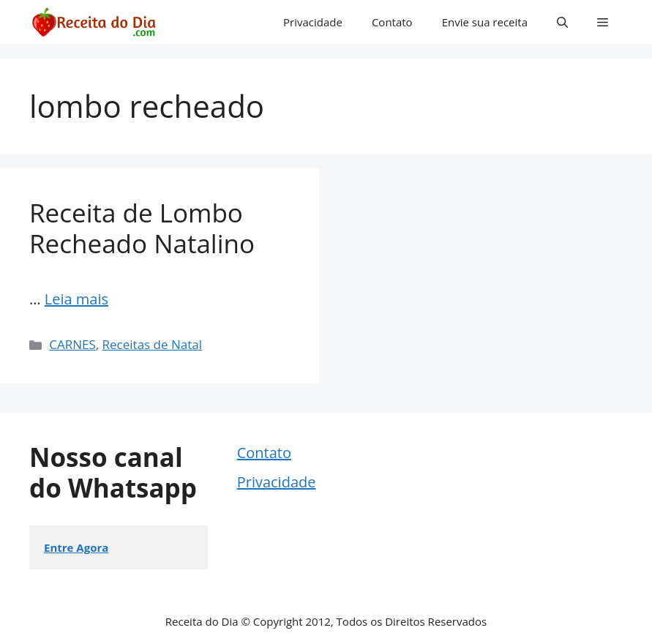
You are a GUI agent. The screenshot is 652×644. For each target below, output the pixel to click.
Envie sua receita (485, 22)
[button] (562, 22)
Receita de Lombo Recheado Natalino (142, 228)
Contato (392, 22)
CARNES (72, 344)
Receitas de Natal (152, 344)
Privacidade (313, 22)
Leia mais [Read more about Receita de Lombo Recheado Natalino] (76, 299)
